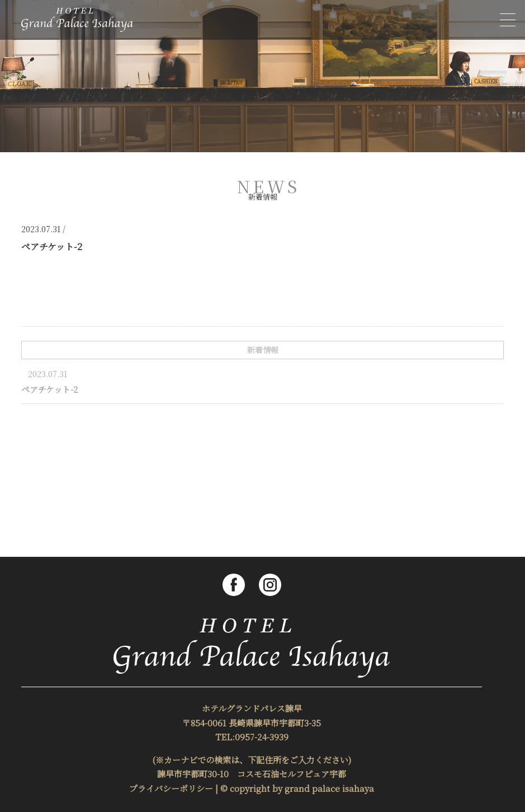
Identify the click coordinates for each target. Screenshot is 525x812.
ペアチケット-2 (50, 389)
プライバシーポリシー (171, 788)
